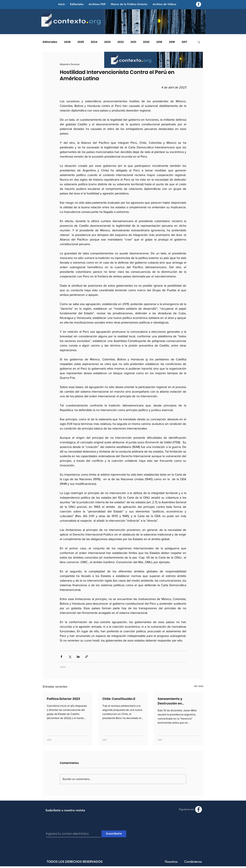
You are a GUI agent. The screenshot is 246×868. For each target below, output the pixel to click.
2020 (146, 42)
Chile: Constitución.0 (119, 699)
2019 (159, 42)
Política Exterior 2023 (63, 699)
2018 (172, 42)
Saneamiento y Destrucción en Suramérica (170, 701)
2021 (133, 42)
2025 (81, 42)
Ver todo (199, 686)
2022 (121, 42)
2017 (184, 42)
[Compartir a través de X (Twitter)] (70, 657)
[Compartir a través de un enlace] (87, 657)
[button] (199, 42)
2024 (94, 42)
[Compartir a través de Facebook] (61, 657)
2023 (107, 42)
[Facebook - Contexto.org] (199, 4)
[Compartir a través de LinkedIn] (78, 657)
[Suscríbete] (114, 834)
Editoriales (50, 42)
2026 (67, 42)
